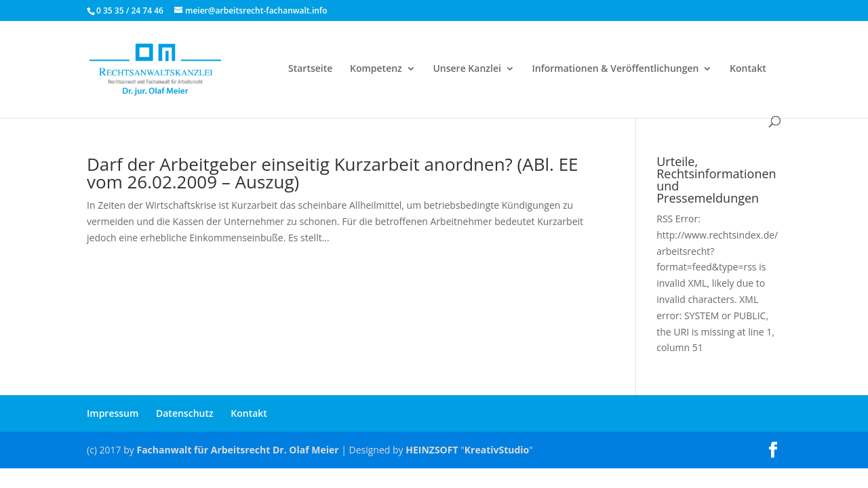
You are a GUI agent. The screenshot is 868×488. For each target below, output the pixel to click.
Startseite (310, 69)
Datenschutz (185, 413)
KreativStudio (497, 450)
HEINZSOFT (432, 450)
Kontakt (748, 69)
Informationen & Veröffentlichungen (616, 69)
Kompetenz (376, 69)
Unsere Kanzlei (467, 69)
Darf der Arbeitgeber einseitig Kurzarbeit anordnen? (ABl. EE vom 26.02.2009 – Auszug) (333, 173)
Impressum (113, 413)
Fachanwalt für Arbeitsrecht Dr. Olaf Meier (237, 450)
